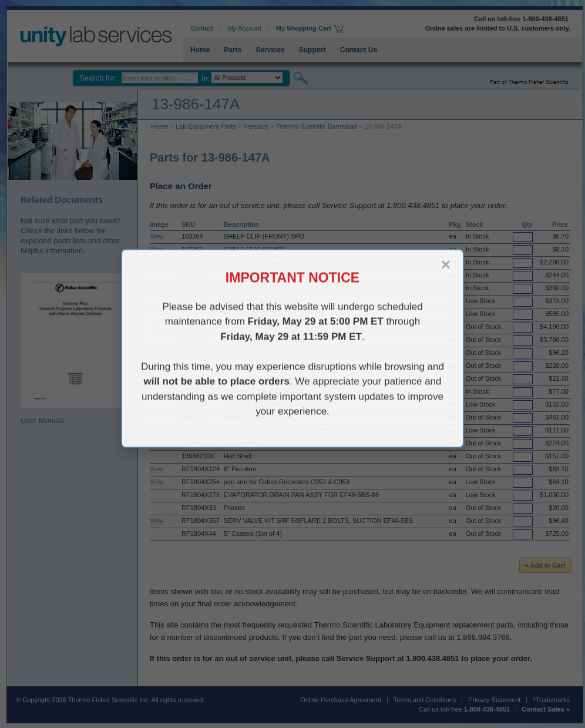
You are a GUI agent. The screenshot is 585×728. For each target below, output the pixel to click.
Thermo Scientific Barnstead (317, 126)
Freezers (256, 126)
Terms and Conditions (425, 700)
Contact (202, 28)
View (157, 236)
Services (270, 50)
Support (312, 50)
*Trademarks (551, 700)
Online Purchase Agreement (341, 700)
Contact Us (359, 50)
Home (200, 50)
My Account (245, 28)
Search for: (98, 78)
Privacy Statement (494, 700)
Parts (233, 50)
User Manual (73, 348)
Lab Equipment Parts (206, 126)
